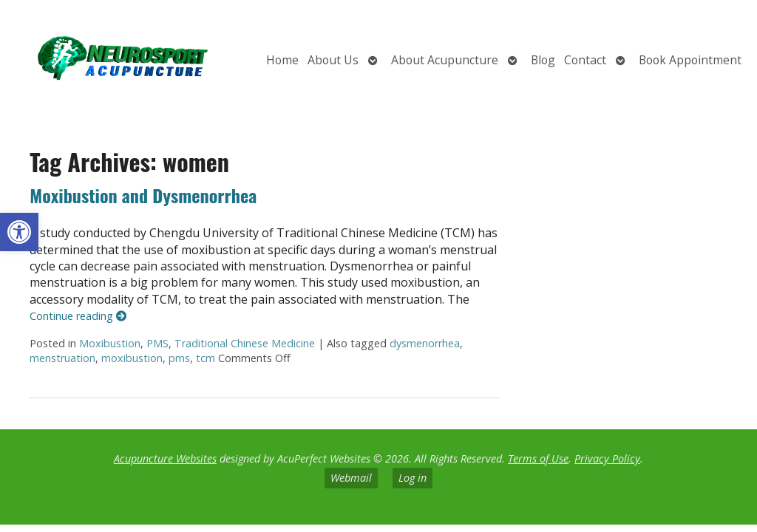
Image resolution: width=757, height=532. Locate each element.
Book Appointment (690, 60)
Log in (413, 478)
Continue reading (78, 316)
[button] (19, 232)
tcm (206, 358)
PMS (157, 343)
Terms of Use (538, 458)
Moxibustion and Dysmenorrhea (143, 195)
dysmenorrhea (425, 343)
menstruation (62, 358)
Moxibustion (110, 343)
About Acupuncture (445, 60)
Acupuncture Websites (165, 458)
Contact (585, 60)
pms (179, 358)
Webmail (351, 478)
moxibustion (132, 358)
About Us (333, 60)
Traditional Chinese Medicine (245, 343)
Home (282, 60)
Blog (543, 60)
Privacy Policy (607, 458)
